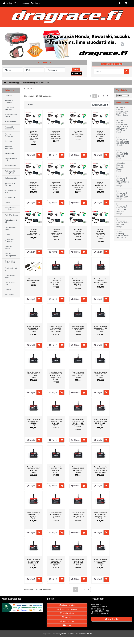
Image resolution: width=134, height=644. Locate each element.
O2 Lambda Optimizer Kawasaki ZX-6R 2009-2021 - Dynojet (78, 233)
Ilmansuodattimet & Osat (11, 116)
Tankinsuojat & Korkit (10, 276)
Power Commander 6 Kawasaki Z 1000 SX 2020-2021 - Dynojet (78, 470)
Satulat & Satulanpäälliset (11, 255)
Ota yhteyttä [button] (112, 619)
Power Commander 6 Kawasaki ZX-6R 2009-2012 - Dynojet (100, 562)
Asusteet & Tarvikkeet (9, 101)
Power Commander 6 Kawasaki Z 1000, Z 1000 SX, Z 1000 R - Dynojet (100, 470)
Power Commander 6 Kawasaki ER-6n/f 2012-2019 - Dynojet (56, 282)
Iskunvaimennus (11, 122)
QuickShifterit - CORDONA (10, 241)
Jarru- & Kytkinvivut (9, 135)
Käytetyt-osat (10, 153)
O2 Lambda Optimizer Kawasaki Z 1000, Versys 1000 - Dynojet (78, 186)
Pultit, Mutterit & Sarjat (11, 228)
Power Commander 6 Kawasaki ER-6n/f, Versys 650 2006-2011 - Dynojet (78, 282)
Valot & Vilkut (10, 295)
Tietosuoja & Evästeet (67, 609)
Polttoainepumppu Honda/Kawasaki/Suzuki (34, 281)
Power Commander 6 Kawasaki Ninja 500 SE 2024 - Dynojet (100, 375)
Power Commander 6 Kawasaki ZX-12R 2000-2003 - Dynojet (78, 562)
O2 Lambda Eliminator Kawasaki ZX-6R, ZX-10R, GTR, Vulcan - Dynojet (56, 135)
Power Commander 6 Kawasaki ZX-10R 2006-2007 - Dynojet (78, 515)
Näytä (31, 155)
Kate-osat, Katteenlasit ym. (11, 147)
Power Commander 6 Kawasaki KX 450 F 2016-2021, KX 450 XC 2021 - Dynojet (56, 376)
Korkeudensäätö (11, 178)
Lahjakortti (9, 95)
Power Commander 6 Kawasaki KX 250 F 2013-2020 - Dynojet (78, 329)
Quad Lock (9, 234)
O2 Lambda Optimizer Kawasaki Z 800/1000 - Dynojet (34, 232)
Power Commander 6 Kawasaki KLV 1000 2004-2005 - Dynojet (34, 329)
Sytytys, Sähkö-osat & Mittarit (10, 262)
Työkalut (8, 289)
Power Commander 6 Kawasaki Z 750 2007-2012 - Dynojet (34, 515)
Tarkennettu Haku (112, 64)
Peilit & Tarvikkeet (11, 215)
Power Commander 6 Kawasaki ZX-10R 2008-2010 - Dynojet (100, 515)
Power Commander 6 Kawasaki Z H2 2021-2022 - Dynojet (56, 515)
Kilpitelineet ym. (10, 166)
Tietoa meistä (67, 621)
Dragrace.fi (62, 634)
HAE (76, 69)
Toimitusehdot (67, 613)
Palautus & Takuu (67, 605)
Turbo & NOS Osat (10, 283)
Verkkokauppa (15, 82)
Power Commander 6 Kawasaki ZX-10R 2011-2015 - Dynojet (34, 562)
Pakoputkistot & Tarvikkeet (10, 209)
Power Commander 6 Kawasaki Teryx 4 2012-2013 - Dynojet (56, 422)
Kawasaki (45, 82)
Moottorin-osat (10, 198)
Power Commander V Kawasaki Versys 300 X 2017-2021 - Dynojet (123, 141)
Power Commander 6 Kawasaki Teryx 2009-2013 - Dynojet (34, 422)
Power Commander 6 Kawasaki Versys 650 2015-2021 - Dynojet (100, 422)
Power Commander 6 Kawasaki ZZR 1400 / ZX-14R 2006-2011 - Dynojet (122, 209)
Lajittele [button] (30, 104)
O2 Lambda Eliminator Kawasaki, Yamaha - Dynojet (78, 134)
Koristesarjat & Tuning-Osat (10, 172)
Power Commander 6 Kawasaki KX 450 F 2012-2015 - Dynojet (34, 375)
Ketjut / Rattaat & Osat (11, 160)
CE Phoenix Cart (85, 634)
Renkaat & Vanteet (9, 248)
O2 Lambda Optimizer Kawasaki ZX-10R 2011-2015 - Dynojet (56, 233)
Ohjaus (7, 203)
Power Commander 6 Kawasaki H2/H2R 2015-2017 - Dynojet (100, 282)
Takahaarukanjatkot (11, 269)
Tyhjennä (77, 73)
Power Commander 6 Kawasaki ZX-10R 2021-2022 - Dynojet (56, 562)
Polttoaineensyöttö (31, 82)
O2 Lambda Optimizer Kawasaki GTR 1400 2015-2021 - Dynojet (101, 135)
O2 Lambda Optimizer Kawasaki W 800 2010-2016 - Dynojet (56, 186)
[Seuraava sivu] (107, 96)
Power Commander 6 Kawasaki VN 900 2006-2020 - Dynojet (33, 470)
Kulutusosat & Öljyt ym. (10, 184)
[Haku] (109, 71)
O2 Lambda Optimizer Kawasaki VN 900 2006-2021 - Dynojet (33, 186)
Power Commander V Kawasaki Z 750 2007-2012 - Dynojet (122, 154)
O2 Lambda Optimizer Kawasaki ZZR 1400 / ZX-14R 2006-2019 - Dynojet (100, 234)
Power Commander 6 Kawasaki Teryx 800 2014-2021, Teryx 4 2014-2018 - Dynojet (78, 423)
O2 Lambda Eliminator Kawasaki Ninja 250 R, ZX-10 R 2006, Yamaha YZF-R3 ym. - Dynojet (33, 136)
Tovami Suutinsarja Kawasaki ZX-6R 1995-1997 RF (123, 235)
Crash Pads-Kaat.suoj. (9, 108)
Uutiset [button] (67, 625)
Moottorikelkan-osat (10, 191)
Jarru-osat (8, 141)
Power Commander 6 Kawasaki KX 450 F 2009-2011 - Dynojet (100, 329)
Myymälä (67, 617)
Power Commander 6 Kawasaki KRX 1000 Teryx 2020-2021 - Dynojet (56, 329)
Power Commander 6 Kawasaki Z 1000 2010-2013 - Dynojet (56, 470)
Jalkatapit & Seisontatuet (9, 128)
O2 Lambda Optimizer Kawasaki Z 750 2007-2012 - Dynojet (101, 186)
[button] (121, 3)
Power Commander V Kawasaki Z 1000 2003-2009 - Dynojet (123, 223)
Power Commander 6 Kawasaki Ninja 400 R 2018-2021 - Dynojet (78, 375)
